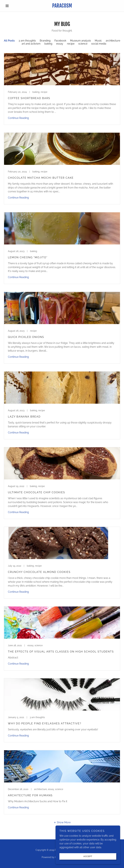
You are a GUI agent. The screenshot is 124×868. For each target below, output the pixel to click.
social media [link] (99, 44)
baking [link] (48, 44)
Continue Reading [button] (18, 118)
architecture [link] (113, 41)
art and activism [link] (31, 44)
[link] (62, 7)
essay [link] (60, 44)
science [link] (83, 44)
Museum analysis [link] (80, 41)
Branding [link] (45, 41)
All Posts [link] (9, 41)
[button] (13, 6)
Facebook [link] (60, 41)
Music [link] (98, 41)
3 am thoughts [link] (27, 41)
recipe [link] (71, 44)
